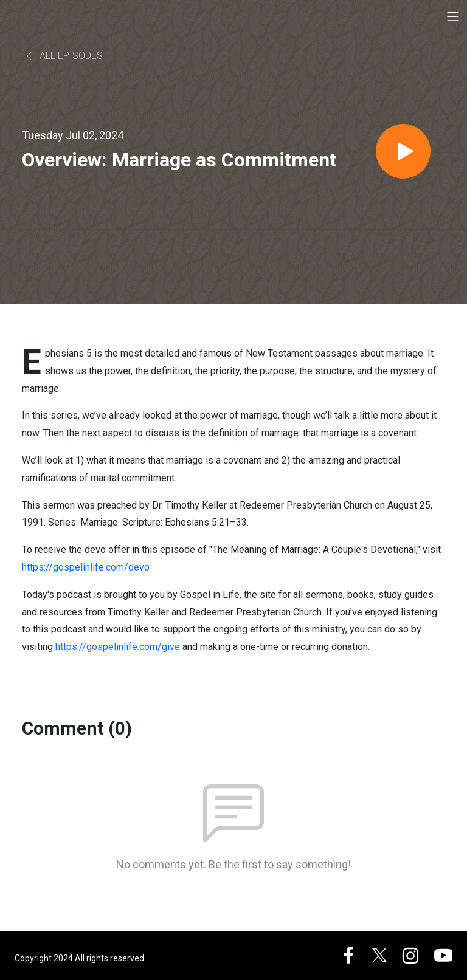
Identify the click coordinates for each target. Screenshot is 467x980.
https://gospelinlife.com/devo (86, 567)
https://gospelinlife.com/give (118, 647)
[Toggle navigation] (453, 16)
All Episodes (64, 56)
